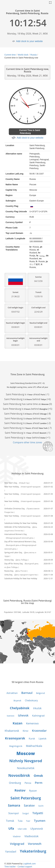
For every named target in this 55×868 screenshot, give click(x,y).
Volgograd (17, 844)
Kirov (26, 731)
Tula (20, 821)
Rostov (20, 790)
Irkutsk (37, 708)
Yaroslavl (11, 852)
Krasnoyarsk (15, 738)
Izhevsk (23, 715)
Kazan (17, 723)
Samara (14, 805)
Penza (28, 783)
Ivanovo (10, 716)
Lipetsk (42, 739)
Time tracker (10, 867)
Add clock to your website (29, 41)
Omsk (38, 775)
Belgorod (40, 693)
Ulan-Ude (22, 829)
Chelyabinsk (20, 708)
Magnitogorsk (16, 746)
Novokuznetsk (26, 768)
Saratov (29, 805)
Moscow (26, 753)
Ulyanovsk (37, 829)
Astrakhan (12, 693)
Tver (28, 821)
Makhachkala (34, 746)
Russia (34, 55)
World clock (23, 55)
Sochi (41, 806)
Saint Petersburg (26, 798)
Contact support (25, 867)
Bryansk (17, 701)
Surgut (26, 813)
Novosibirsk (19, 775)
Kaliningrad (38, 716)
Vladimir (17, 836)
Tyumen (40, 821)
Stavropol (14, 813)
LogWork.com (29, 864)
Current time (10, 55)
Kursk (32, 739)
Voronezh (35, 844)
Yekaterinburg (33, 851)
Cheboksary (31, 700)
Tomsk (10, 821)
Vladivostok (32, 836)
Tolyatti (38, 813)
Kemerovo (32, 723)
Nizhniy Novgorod (26, 761)
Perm (39, 783)
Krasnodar (39, 731)
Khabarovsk (12, 731)
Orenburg (15, 783)
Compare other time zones (27, 442)
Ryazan (33, 791)
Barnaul (27, 693)
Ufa (11, 828)
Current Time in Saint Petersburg (30, 132)
